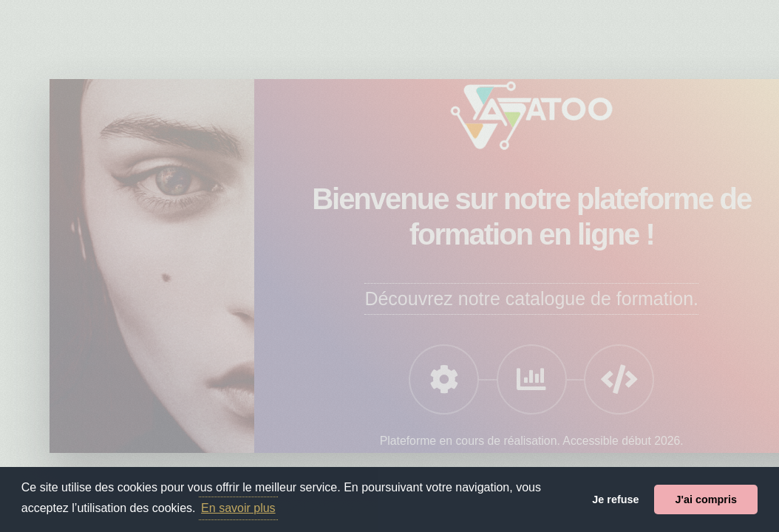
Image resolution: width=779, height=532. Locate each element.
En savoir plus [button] (238, 508)
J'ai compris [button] (705, 499)
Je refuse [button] (615, 499)
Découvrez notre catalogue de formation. (531, 299)
